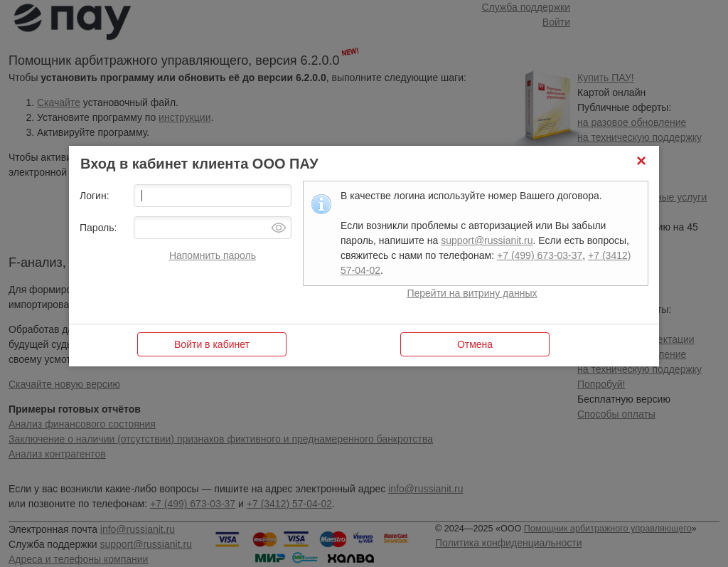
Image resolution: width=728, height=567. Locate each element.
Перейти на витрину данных (472, 293)
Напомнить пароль (213, 255)
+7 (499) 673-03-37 (540, 255)
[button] (641, 163)
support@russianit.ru (487, 240)
